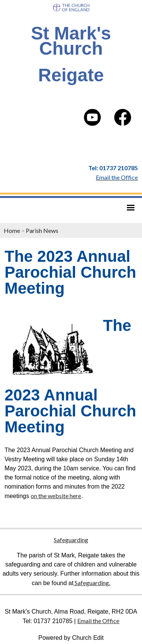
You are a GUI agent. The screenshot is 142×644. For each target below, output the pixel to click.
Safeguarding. (92, 583)
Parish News (42, 230)
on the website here (56, 496)
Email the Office (98, 621)
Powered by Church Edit (71, 638)
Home (12, 230)
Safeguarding (71, 540)
